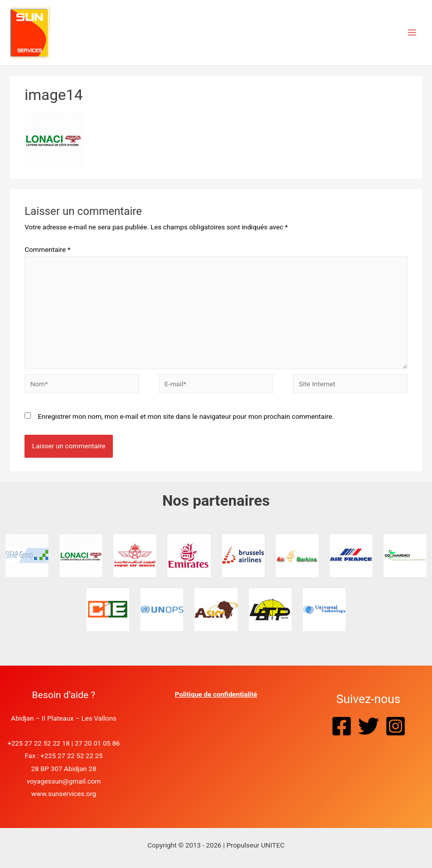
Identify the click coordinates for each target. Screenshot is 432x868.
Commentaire (47, 249)
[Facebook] (342, 726)
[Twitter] (369, 726)
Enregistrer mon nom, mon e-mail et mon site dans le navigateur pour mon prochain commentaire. (186, 416)
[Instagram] (396, 726)
